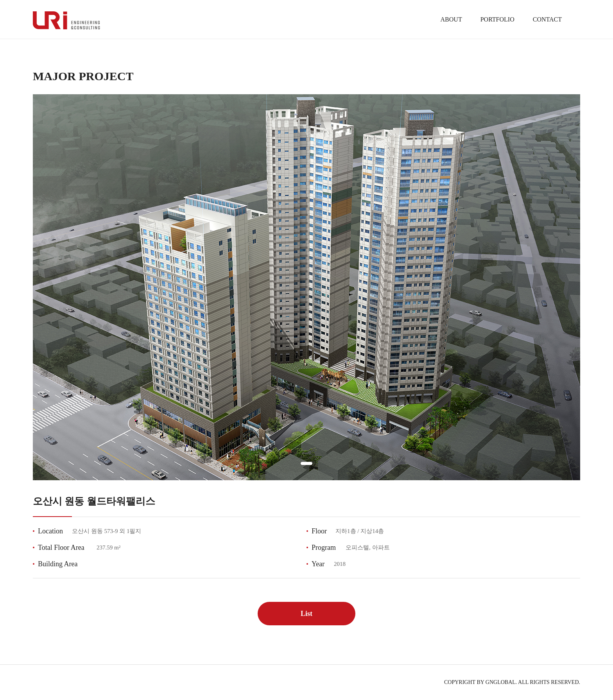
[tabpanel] (306, 287)
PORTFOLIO (497, 19)
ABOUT (451, 19)
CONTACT (547, 19)
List (306, 614)
